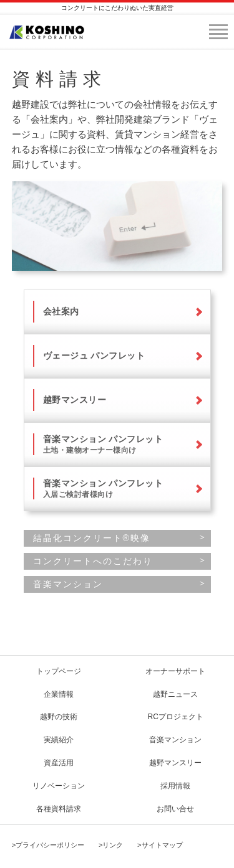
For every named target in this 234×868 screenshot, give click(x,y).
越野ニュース (175, 694)
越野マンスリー (75, 400)
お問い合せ (175, 809)
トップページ (59, 671)
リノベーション (59, 786)
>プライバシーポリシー (48, 845)
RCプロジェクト (176, 717)
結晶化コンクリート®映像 (92, 538)
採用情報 (175, 786)
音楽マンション (68, 584)
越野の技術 (59, 717)
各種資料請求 (59, 809)
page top (46, 630)
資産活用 (59, 763)
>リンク (111, 845)
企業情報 (59, 694)
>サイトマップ (160, 845)
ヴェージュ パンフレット (94, 356)
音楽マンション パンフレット (103, 444)
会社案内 (61, 311)
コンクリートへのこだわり (93, 561)
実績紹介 (59, 740)
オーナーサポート (175, 671)
